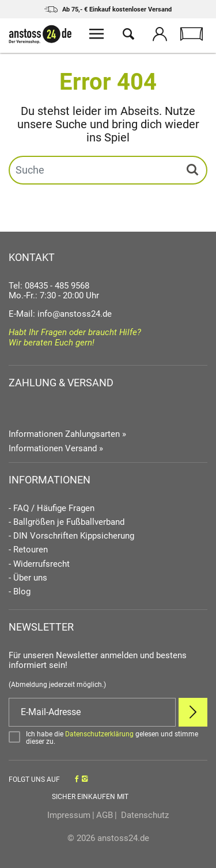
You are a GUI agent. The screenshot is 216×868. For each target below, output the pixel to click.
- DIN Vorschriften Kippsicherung (71, 536)
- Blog (20, 592)
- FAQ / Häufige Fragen (52, 508)
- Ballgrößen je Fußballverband (67, 522)
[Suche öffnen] (128, 36)
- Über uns (28, 578)
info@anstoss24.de (75, 314)
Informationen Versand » (56, 448)
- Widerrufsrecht (39, 564)
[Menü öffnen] (96, 36)
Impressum (69, 815)
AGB (105, 815)
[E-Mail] (92, 712)
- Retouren (28, 550)
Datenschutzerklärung (99, 734)
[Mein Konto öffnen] (160, 36)
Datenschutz (144, 815)
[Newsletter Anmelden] (193, 712)
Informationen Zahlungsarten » (67, 434)
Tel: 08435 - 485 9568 (49, 286)
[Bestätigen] (108, 738)
